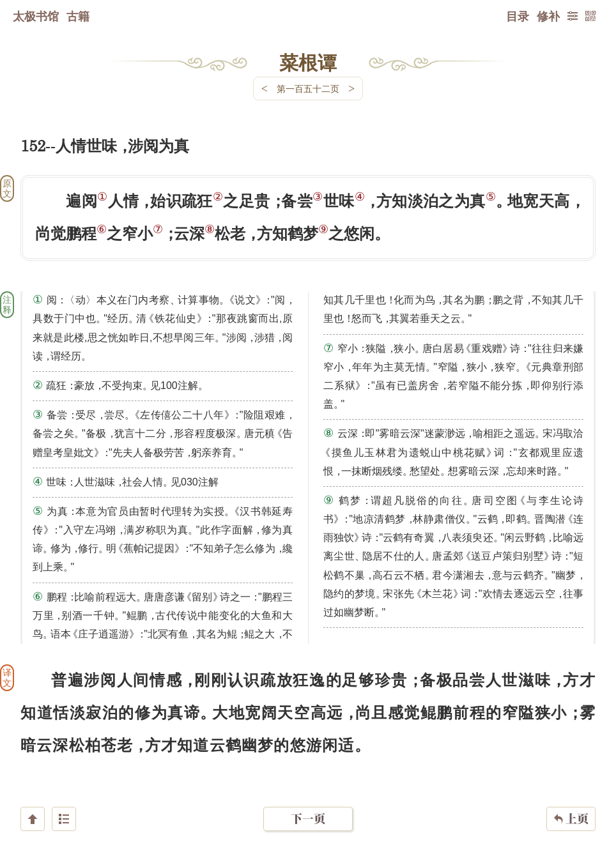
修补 (548, 16)
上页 (571, 787)
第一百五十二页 (308, 88)
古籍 (78, 16)
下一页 (308, 787)
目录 (518, 16)
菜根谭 (308, 62)
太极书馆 (36, 16)
